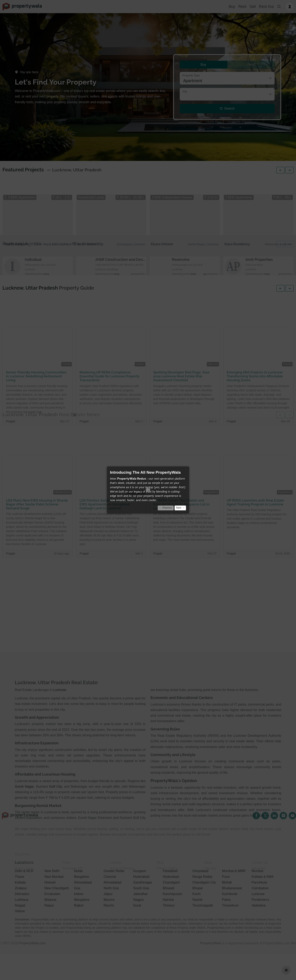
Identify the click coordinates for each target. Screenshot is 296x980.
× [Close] (186, 469)
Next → (180, 508)
